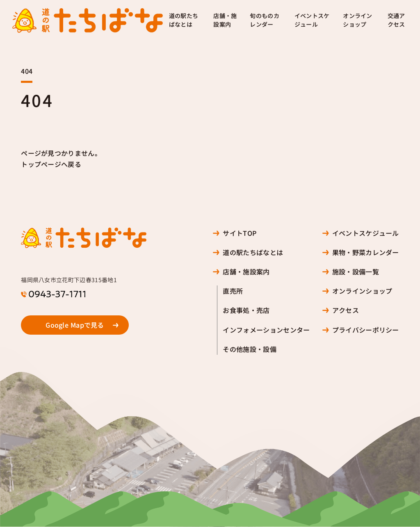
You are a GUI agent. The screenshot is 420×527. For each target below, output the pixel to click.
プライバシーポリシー (366, 330)
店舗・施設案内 (225, 20)
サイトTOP (240, 233)
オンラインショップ (358, 20)
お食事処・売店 (246, 310)
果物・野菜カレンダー (366, 252)
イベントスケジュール (312, 20)
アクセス (346, 310)
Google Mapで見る (75, 325)
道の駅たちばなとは (184, 20)
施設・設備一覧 (356, 272)
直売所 (233, 291)
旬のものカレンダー (265, 20)
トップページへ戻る (51, 164)
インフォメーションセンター (266, 330)
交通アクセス (396, 20)
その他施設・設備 (250, 349)
